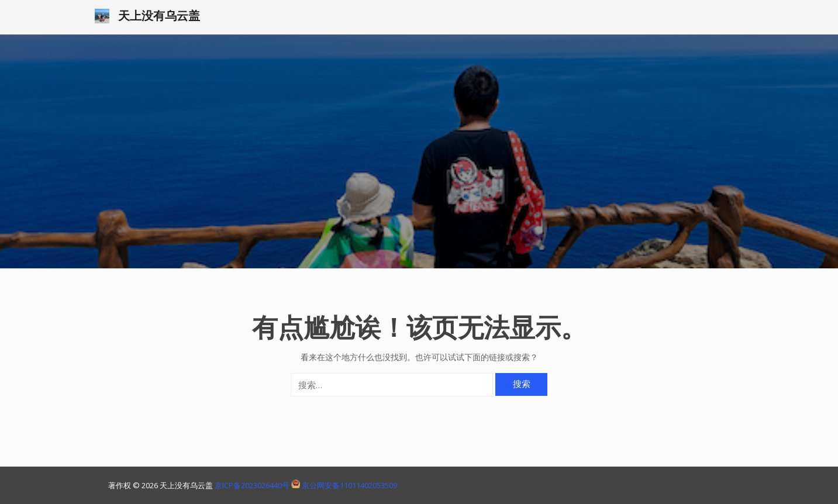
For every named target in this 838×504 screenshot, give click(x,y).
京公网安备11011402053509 (349, 485)
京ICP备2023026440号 (253, 485)
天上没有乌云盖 (159, 15)
